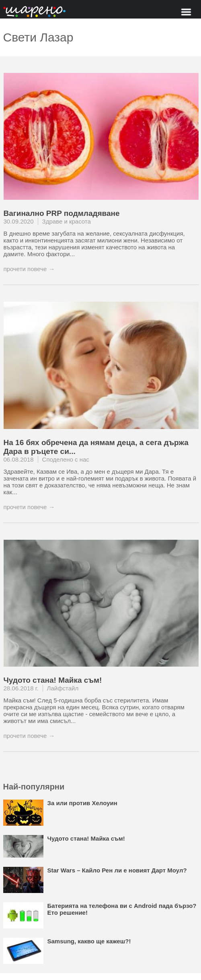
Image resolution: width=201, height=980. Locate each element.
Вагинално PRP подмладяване (62, 213)
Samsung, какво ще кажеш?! (89, 941)
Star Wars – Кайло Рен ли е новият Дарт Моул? (117, 870)
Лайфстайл (63, 688)
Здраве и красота (67, 221)
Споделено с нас (66, 459)
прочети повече (25, 269)
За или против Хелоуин (82, 803)
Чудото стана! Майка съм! (53, 680)
